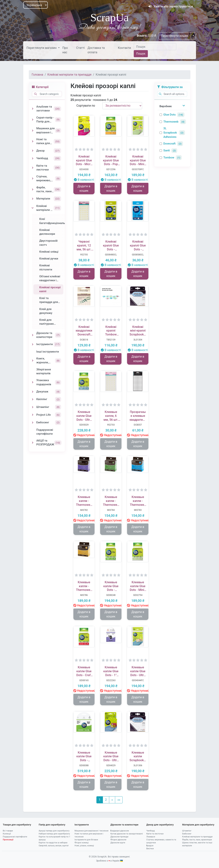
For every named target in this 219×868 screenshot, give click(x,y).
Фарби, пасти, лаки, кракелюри (197, 840)
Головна (38, 75)
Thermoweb (171, 122)
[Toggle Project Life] (33, 415)
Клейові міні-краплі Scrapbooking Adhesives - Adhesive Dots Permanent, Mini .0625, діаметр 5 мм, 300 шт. (138, 331)
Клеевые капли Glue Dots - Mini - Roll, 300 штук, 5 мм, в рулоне (138, 586)
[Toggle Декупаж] (33, 392)
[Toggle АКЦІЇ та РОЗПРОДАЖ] (33, 443)
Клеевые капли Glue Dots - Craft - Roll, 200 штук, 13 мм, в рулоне (84, 671)
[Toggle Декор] (33, 151)
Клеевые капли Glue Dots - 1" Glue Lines (111, 671)
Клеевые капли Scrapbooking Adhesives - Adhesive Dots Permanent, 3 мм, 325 (138, 757)
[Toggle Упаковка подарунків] (33, 382)
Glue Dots (170, 115)
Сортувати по (86, 106)
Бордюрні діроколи (120, 831)
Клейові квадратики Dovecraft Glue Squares (84, 331)
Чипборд (151, 831)
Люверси (151, 837)
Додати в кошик (84, 188)
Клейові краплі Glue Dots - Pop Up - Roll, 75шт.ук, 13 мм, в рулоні (111, 160)
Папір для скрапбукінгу (52, 825)
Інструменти (82, 825)
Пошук (141, 54)
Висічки (150, 849)
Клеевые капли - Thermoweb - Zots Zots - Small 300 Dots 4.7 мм (84, 501)
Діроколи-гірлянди (119, 837)
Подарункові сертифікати (15, 837)
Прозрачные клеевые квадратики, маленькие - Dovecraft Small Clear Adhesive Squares (138, 416)
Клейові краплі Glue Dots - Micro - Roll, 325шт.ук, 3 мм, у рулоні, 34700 (84, 160)
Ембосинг (187, 834)
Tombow (169, 158)
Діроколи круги (118, 843)
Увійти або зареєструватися (171, 6)
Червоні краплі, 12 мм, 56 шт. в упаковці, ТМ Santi (84, 246)
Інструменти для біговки (86, 840)
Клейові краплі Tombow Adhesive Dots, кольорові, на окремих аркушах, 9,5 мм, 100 (111, 331)
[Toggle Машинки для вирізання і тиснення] (33, 131)
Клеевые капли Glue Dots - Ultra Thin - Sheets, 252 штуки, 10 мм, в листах (138, 671)
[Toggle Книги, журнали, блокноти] (33, 361)
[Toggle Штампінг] (33, 407)
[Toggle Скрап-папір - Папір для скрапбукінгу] (33, 120)
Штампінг (187, 831)
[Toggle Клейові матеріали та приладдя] (33, 208)
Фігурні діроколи (118, 840)
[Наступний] (112, 800)
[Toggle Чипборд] (33, 158)
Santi (167, 150)
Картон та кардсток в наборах (53, 843)
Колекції (7, 834)
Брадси (150, 846)
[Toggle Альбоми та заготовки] (33, 109)
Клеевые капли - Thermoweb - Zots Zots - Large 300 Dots (138, 501)
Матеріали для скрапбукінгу (198, 825)
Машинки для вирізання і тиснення (91, 831)
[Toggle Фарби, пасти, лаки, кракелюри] (33, 189)
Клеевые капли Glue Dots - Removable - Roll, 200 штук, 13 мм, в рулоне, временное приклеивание (111, 586)
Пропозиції (8, 840)
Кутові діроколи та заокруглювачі (127, 834)
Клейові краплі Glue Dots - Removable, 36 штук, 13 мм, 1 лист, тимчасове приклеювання (111, 246)
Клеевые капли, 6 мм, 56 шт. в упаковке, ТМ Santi (111, 416)
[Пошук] (155, 47)
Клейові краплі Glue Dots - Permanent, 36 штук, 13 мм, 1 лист (138, 246)
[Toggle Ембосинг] (33, 423)
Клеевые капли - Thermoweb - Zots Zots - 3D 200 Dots (84, 586)
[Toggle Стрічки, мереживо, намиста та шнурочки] (33, 179)
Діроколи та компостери (124, 825)
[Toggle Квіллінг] (33, 399)
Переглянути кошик (175, 36)
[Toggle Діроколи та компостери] (33, 335)
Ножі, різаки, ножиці (84, 846)
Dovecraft (170, 144)
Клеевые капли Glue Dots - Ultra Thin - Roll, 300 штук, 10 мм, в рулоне (84, 416)
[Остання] (119, 800)
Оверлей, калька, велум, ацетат (54, 846)
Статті (80, 48)
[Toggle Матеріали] (33, 199)
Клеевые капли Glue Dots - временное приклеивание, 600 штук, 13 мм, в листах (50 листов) (84, 757)
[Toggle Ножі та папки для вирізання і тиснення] (33, 141)
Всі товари (8, 831)
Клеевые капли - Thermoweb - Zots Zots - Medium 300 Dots (111, 501)
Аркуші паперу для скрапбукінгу (54, 831)
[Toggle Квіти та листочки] (33, 168)
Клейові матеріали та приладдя (69, 75)
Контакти (124, 48)
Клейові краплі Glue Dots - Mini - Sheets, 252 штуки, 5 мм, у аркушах (138, 160)
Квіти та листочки (155, 834)
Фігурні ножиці (81, 843)
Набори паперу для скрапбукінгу (54, 834)
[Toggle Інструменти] (33, 344)
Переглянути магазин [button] (42, 48)
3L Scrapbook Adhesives (170, 133)
